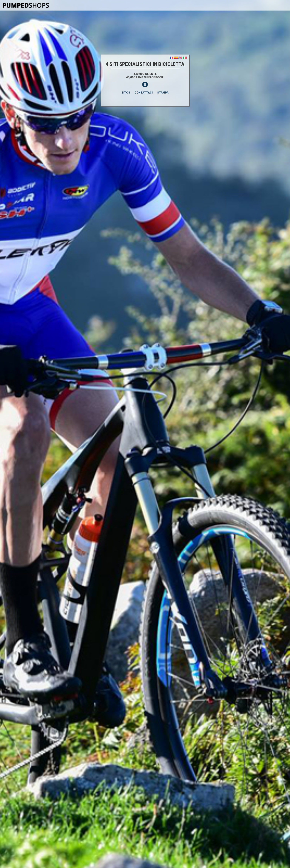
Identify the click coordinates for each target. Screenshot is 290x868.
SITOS (126, 93)
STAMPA (163, 93)
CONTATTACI (144, 93)
